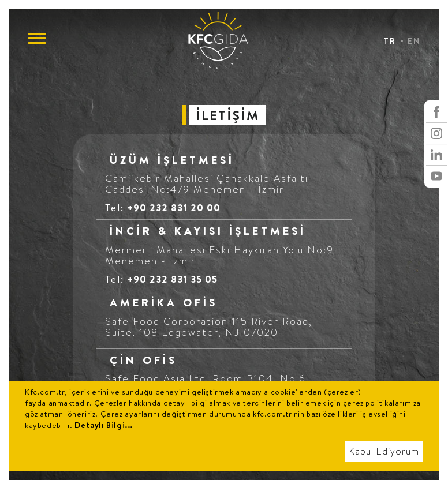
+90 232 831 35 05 (173, 279)
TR (390, 41)
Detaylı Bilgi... (104, 425)
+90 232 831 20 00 (174, 207)
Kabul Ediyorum (384, 451)
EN (414, 41)
